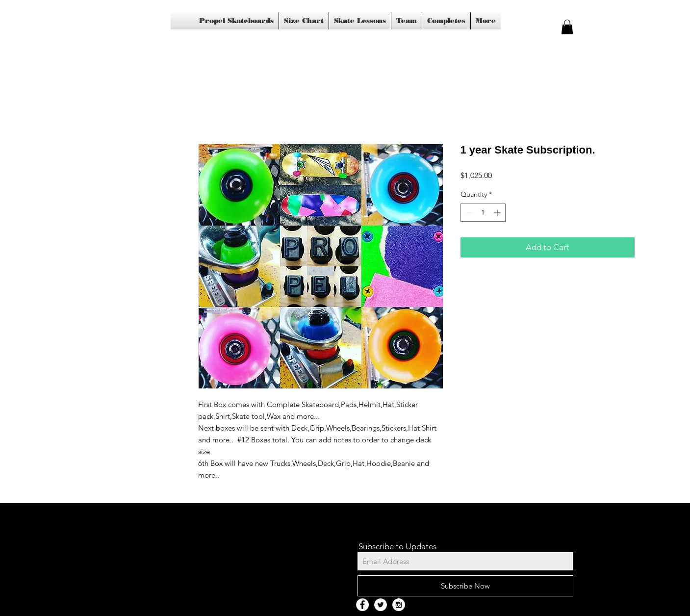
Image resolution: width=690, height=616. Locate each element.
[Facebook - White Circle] (362, 605)
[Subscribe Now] (465, 586)
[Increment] (498, 213)
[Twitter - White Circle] (381, 605)
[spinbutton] (483, 213)
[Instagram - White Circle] (399, 605)
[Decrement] (468, 213)
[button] (567, 27)
